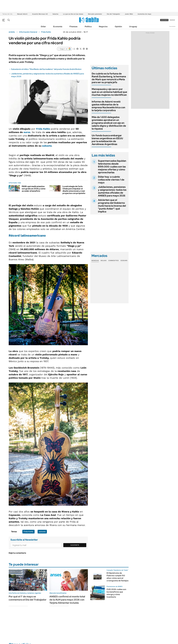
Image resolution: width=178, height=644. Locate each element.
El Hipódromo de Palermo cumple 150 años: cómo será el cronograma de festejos (118, 577)
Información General (28, 32)
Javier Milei (129, 14)
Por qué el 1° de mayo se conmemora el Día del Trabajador (28, 598)
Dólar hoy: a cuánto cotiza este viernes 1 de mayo (111, 180)
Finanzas (73, 27)
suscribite (164, 20)
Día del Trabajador (113, 14)
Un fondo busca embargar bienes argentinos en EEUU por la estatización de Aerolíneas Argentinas (107, 140)
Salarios (55, 14)
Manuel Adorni (22, 14)
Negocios (103, 27)
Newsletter (172, 26)
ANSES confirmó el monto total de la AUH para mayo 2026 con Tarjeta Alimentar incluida (67, 600)
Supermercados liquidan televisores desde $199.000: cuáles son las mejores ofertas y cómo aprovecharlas (112, 167)
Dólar (43, 27)
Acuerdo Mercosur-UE (40, 14)
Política (88, 27)
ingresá (172, 20)
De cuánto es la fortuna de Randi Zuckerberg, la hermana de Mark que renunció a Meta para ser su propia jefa (109, 78)
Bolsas (104, 260)
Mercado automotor (95, 14)
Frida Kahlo (46, 32)
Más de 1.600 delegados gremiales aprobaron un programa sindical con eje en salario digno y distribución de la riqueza (109, 123)
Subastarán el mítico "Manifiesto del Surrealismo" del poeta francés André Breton (46, 69)
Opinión (118, 27)
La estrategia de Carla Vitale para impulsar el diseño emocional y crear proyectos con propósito (74, 190)
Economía (58, 27)
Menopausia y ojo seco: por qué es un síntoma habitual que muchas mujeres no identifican (109, 92)
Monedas (95, 260)
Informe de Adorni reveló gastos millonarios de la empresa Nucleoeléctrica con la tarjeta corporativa (108, 106)
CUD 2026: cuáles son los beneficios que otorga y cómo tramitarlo (116, 593)
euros (27, 132)
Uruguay (133, 27)
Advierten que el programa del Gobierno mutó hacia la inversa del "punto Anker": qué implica (112, 206)
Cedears (124, 260)
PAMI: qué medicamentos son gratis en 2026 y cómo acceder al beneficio (34, 189)
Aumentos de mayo (144, 14)
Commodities (113, 260)
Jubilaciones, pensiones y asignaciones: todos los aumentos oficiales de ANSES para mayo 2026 (112, 191)
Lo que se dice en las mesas (73, 14)
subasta (47, 146)
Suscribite (75, 545)
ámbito (12, 32)
